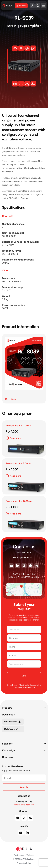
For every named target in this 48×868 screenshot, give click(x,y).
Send (24, 676)
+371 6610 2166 (24, 553)
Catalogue (9, 729)
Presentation (10, 722)
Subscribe (24, 787)
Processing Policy (24, 863)
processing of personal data (24, 687)
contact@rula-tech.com (24, 557)
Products (22, 6)
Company (8, 757)
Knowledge (8, 750)
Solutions (7, 744)
